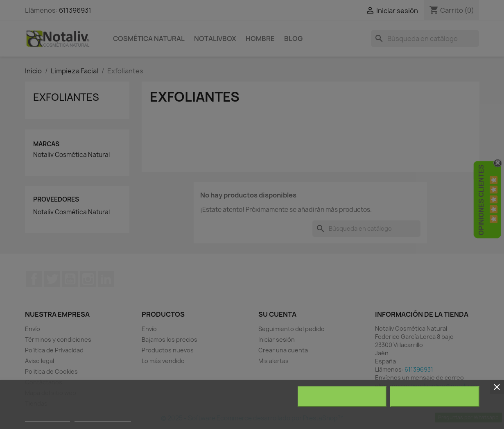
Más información (47, 418)
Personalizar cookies (103, 418)
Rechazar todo (342, 397)
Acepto (435, 397)
